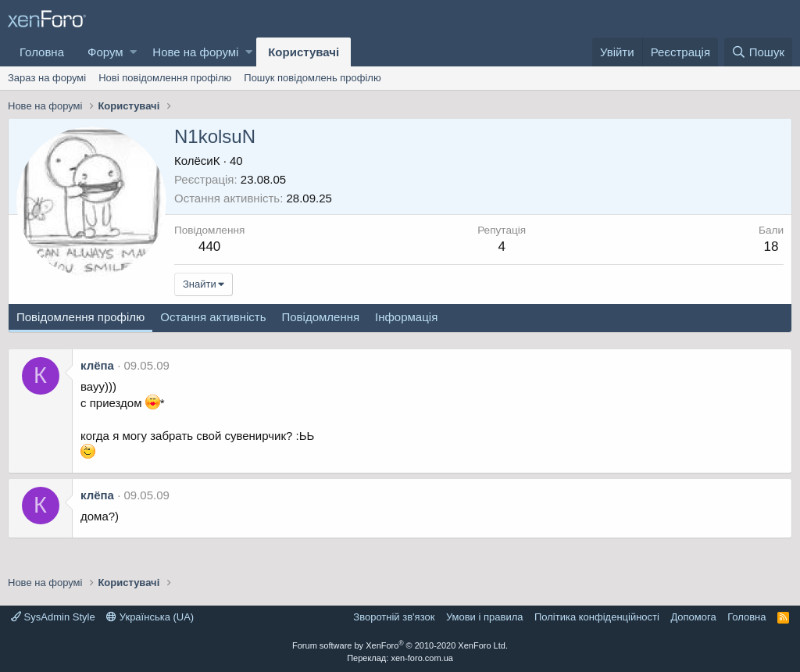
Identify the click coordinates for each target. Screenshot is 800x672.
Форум (105, 52)
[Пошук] (758, 52)
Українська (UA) (150, 617)
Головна (42, 52)
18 (771, 247)
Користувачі (304, 52)
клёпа (97, 365)
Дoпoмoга (693, 617)
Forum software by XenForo (400, 645)
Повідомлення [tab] (320, 317)
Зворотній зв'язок (394, 617)
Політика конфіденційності (597, 617)
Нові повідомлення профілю (165, 78)
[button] (133, 52)
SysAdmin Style (53, 617)
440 (209, 247)
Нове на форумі (195, 52)
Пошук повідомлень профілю (312, 78)
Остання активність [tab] (213, 317)
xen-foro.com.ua (421, 658)
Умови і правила (485, 617)
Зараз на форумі (47, 78)
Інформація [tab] (406, 317)
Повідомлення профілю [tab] (80, 317)
